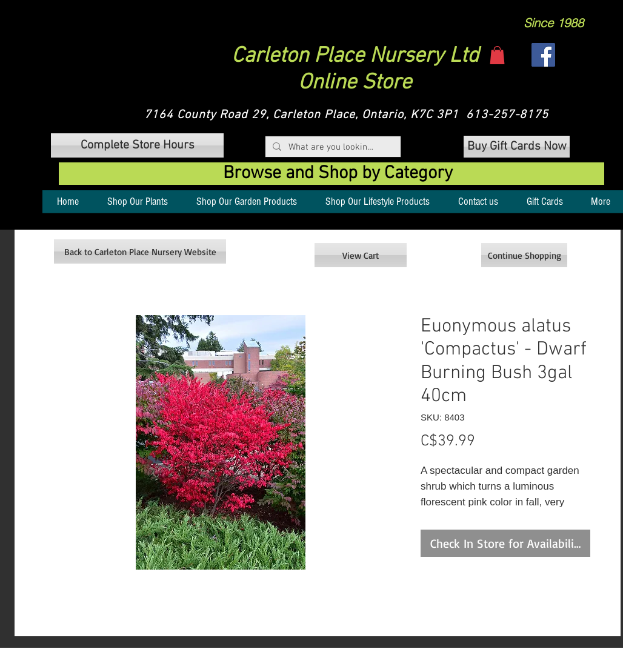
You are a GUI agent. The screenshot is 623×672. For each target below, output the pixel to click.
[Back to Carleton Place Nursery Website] (140, 251)
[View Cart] (361, 255)
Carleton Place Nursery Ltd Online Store (355, 70)
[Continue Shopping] (524, 255)
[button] (497, 55)
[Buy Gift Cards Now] (517, 147)
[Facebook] (543, 55)
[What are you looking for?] (332, 148)
